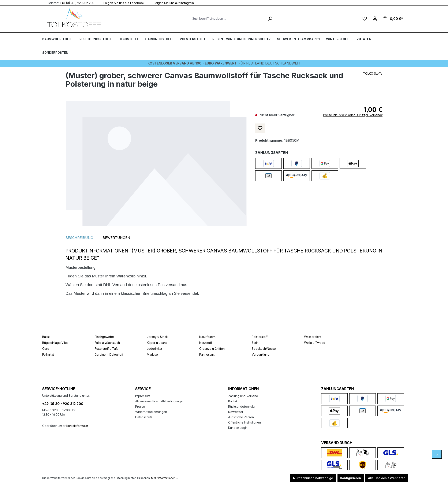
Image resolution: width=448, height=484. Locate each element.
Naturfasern (207, 337)
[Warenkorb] (393, 19)
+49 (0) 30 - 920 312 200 (63, 403)
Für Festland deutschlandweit (224, 63)
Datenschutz (144, 417)
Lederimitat (154, 348)
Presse (140, 406)
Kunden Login (238, 427)
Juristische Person (241, 417)
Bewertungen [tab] (116, 237)
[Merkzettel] (365, 19)
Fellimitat (48, 354)
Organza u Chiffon (212, 348)
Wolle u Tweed (315, 342)
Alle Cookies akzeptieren (387, 478)
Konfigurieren (351, 478)
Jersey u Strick (157, 337)
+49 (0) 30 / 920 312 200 (77, 3)
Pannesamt (207, 354)
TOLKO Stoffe (373, 73)
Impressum (143, 396)
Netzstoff (206, 342)
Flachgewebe (104, 337)
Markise (152, 354)
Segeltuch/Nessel (264, 348)
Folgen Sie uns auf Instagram (171, 3)
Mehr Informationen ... (165, 478)
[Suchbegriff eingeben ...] (228, 19)
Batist (46, 337)
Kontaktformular (77, 426)
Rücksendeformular (242, 406)
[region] (156, 163)
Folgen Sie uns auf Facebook (122, 3)
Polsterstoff (260, 337)
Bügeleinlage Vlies (55, 342)
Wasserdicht (313, 337)
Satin (255, 342)
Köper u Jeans (157, 342)
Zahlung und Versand (243, 396)
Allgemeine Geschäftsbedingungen (160, 401)
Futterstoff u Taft (106, 348)
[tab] (79, 237)
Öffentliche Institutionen (244, 422)
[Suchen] (270, 19)
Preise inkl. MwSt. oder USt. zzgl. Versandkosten (357, 115)
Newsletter (236, 412)
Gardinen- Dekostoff (109, 354)
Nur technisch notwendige (313, 478)
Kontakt (233, 401)
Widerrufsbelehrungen (151, 412)
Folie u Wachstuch (107, 342)
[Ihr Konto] (375, 19)
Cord (46, 348)
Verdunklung (261, 354)
